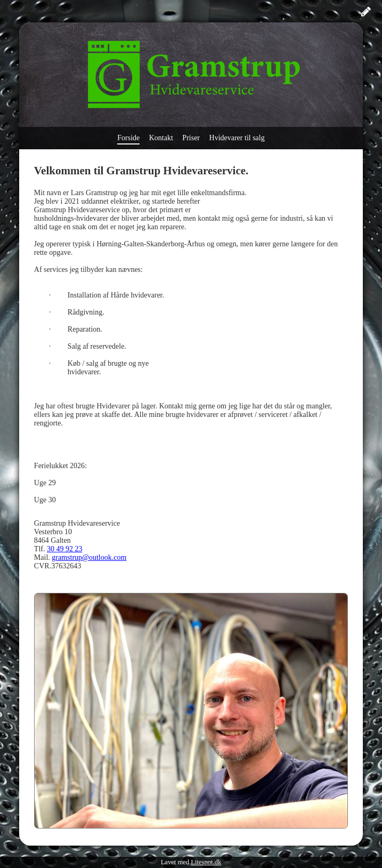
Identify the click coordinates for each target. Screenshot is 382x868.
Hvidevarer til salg (237, 138)
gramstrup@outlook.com (89, 557)
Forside (128, 138)
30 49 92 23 (65, 549)
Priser (191, 138)
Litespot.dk (206, 862)
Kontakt (161, 138)
